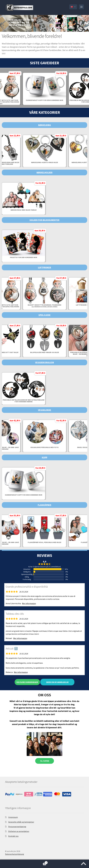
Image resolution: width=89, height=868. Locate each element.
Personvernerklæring (17, 827)
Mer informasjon (29, 603)
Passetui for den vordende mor (24, 257)
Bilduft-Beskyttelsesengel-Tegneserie (44, 306)
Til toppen (45, 761)
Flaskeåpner (44, 505)
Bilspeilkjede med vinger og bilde (45, 352)
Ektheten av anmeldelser (19, 831)
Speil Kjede (44, 315)
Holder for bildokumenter (44, 220)
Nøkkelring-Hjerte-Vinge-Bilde (45, 162)
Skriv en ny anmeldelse (57, 682)
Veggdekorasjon (44, 362)
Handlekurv (24, 862)
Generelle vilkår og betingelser (21, 822)
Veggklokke (45, 410)
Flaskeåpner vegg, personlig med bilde (44, 542)
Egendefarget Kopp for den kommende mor (45, 100)
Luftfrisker (44, 267)
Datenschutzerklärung (15, 854)
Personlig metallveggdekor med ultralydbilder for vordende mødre (24, 401)
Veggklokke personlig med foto (44, 447)
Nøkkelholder (44, 172)
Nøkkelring (45, 125)
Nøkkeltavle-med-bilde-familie (24, 210)
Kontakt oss (13, 836)
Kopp (45, 457)
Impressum (13, 817)
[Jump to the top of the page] (84, 863)
